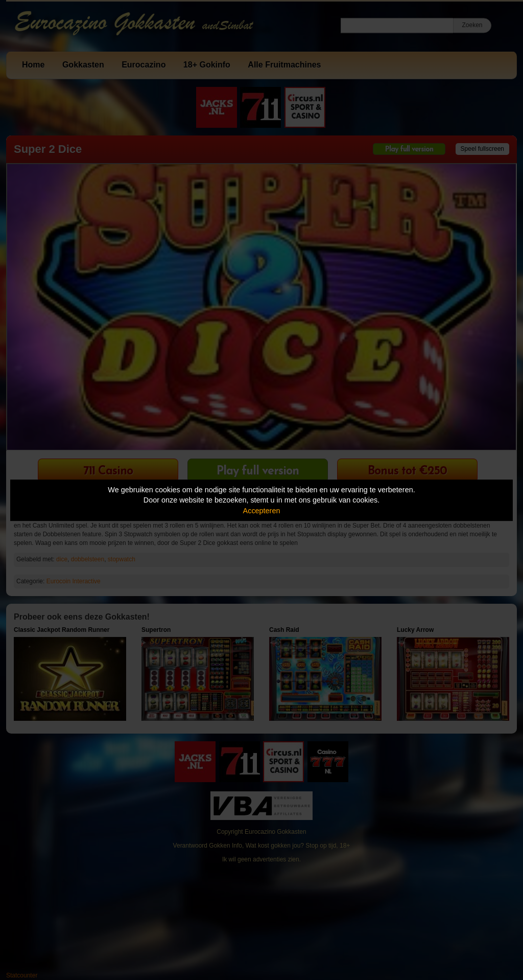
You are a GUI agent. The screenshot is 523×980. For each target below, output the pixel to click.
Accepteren (262, 511)
